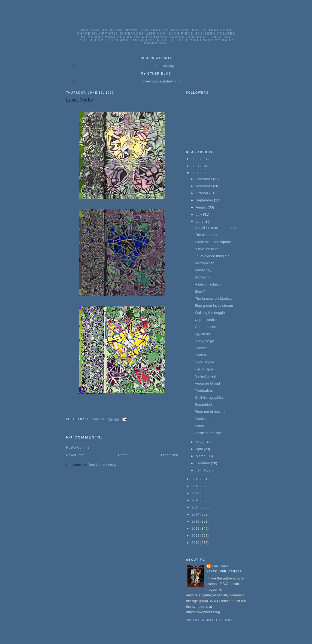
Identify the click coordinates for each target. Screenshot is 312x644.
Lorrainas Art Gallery (156, 22)
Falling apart (205, 369)
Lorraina (220, 566)
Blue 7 (200, 291)
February (203, 463)
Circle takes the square (213, 242)
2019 (196, 479)
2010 (196, 543)
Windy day (203, 270)
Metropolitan (205, 263)
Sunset (200, 348)
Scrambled (203, 405)
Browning (202, 277)
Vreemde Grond (207, 383)
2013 (196, 521)
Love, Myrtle (205, 362)
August (202, 207)
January (202, 470)
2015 (196, 507)
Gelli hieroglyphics (209, 398)
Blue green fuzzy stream (214, 306)
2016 (196, 500)
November (204, 186)
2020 (196, 173)
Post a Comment (79, 447)
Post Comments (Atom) (106, 465)
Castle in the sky (208, 433)
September (205, 200)
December (204, 179)
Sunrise (201, 355)
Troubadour (204, 390)
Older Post (169, 455)
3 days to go (205, 341)
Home (123, 455)
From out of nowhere (211, 412)
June (200, 221)
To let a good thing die (212, 256)
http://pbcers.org (162, 66)
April (200, 449)
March (201, 456)
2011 (196, 536)
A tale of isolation (208, 284)
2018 (196, 486)
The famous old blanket (213, 298)
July (199, 214)
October (202, 193)
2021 (196, 166)
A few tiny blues (207, 249)
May (199, 442)
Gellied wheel (205, 376)
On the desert (206, 327)
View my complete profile (210, 620)
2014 (196, 514)
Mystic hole (204, 334)
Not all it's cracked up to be (216, 228)
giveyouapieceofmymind (161, 81)
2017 (196, 493)
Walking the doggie (210, 313)
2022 (196, 159)
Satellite (201, 426)
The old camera (207, 235)
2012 (196, 528)
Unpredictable (206, 320)
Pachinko (202, 419)
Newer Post (75, 455)
